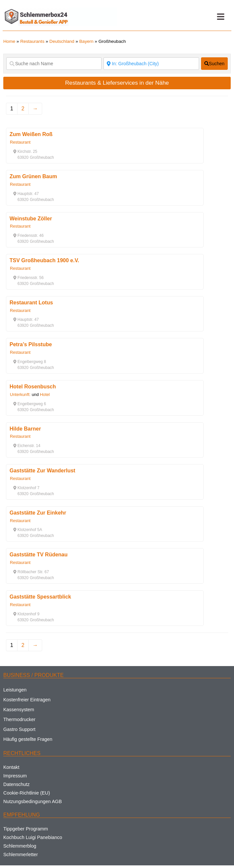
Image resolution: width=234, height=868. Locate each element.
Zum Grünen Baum (33, 176)
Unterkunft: (20, 394)
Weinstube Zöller (31, 219)
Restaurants (32, 41)
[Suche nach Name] (54, 64)
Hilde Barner (25, 429)
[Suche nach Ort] (151, 64)
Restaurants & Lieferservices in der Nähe (117, 83)
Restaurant (20, 142)
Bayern (87, 41)
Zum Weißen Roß (31, 134)
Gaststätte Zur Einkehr (38, 513)
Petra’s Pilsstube (31, 344)
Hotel (45, 394)
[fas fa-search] (214, 64)
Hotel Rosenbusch (33, 387)
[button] (221, 17)
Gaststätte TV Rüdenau (39, 555)
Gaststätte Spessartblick (40, 597)
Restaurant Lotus (31, 303)
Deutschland (62, 41)
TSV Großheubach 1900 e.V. (44, 260)
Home (9, 41)
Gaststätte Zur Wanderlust (42, 471)
